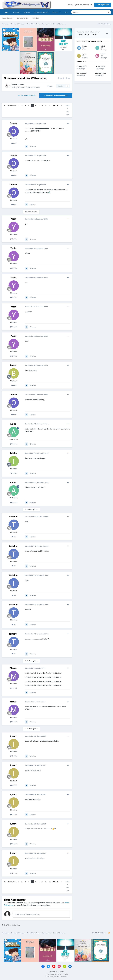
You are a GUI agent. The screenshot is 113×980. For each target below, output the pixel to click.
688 (14, 143)
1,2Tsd (14, 473)
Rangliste (36, 18)
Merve (13, 668)
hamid (85, 46)
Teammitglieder (8, 18)
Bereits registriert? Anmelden (80, 5)
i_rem (13, 736)
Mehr (67, 12)
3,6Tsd (14, 239)
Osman (13, 123)
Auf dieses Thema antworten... (27, 914)
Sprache (53, 972)
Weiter (56, 106)
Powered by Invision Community (57, 977)
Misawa (27, 12)
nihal (103, 46)
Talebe (13, 453)
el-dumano (20, 85)
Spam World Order (33, 87)
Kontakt (62, 972)
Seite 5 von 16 (68, 110)
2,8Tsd (14, 756)
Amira (13, 424)
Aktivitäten (16, 12)
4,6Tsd (14, 444)
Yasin (13, 219)
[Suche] (81, 12)
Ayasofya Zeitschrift (41, 12)
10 (50, 106)
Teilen (50, 86)
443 (14, 385)
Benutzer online (23, 18)
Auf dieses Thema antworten (56, 96)
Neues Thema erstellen (27, 96)
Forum (6, 13)
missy (103, 54)
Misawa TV (57, 12)
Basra (13, 365)
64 (14, 537)
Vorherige (12, 106)
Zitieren (33, 146)
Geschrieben (35, 123)
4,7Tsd (14, 688)
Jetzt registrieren (103, 5)
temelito (13, 517)
